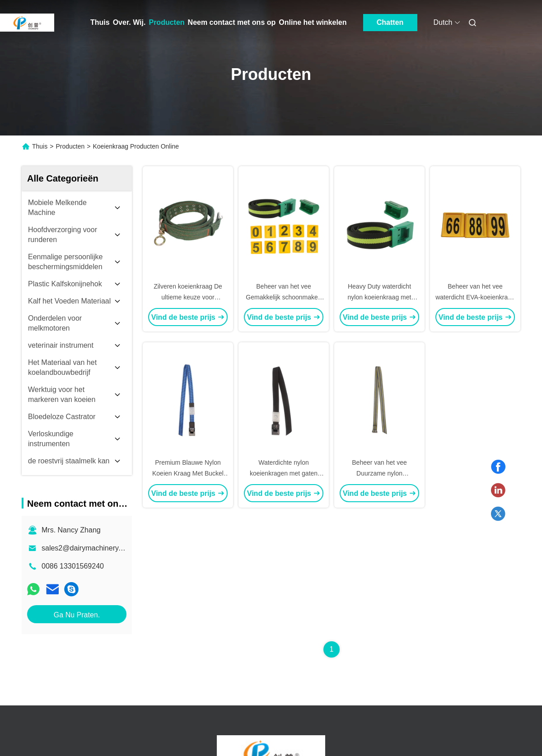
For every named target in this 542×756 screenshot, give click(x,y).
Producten (166, 22)
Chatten (390, 22)
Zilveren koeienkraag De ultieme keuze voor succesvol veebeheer (188, 297)
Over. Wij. (129, 22)
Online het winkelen (313, 22)
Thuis (100, 22)
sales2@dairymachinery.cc (84, 548)
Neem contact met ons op (232, 22)
